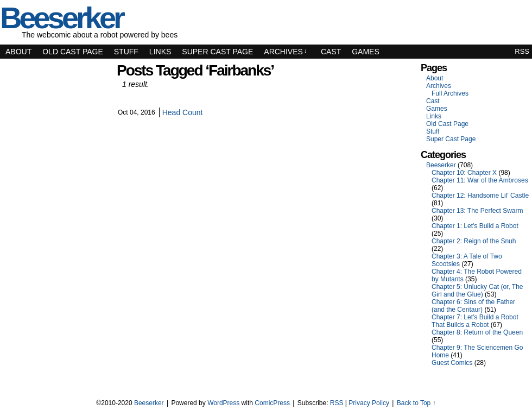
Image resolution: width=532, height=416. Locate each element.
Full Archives (450, 93)
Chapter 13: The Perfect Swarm (477, 211)
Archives (285, 52)
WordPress (223, 403)
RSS (522, 51)
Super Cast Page (217, 52)
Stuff (126, 52)
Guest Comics (452, 363)
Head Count (183, 112)
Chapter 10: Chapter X (464, 173)
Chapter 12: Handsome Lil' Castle (480, 196)
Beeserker (441, 165)
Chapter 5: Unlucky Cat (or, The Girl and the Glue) (477, 291)
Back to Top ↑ (416, 403)
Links (160, 52)
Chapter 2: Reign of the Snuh (474, 241)
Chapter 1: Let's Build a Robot (475, 226)
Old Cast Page (73, 52)
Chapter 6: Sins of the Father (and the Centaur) (473, 306)
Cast (331, 52)
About (18, 52)
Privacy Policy (369, 403)
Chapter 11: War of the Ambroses (480, 180)
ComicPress (272, 403)
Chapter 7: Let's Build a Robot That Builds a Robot (475, 321)
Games (366, 52)
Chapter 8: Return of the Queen (477, 332)
